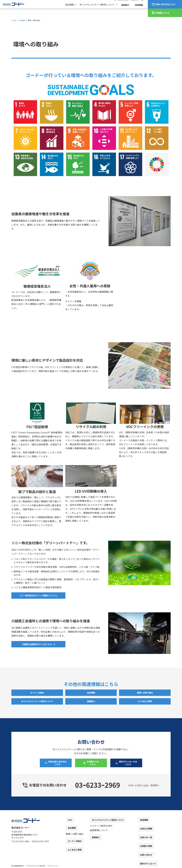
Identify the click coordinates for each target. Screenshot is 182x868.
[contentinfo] (91, 841)
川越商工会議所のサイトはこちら (37, 645)
